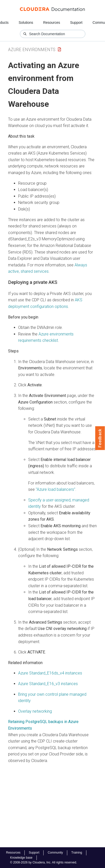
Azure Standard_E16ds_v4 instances (50, 673)
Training (77, 853)
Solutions (26, 23)
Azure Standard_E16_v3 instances (48, 684)
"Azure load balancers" (56, 489)
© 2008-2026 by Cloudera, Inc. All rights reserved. (44, 862)
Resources (52, 23)
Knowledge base (21, 858)
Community (55, 853)
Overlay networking (35, 711)
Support (76, 23)
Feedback (100, 438)
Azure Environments (32, 49)
